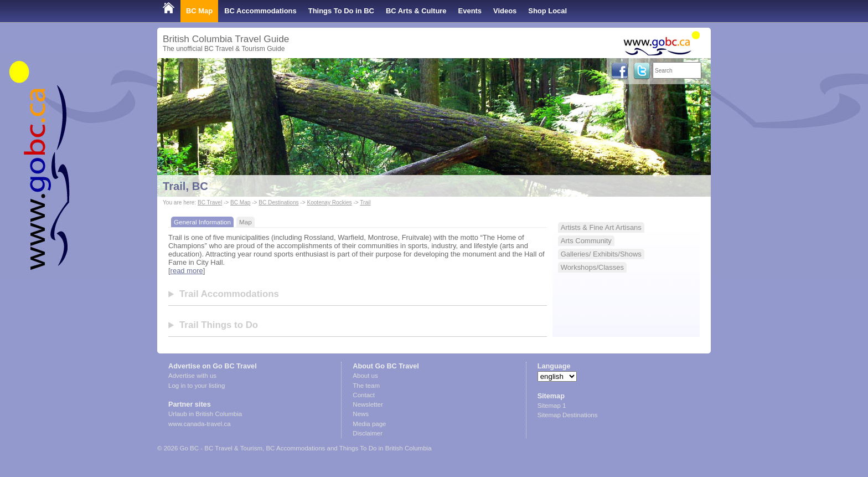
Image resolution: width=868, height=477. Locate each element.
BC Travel (210, 202)
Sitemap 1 (552, 406)
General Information (202, 222)
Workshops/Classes (592, 267)
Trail (365, 202)
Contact (364, 395)
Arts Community (586, 241)
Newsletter (368, 404)
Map (246, 222)
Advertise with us (192, 376)
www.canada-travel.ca (200, 424)
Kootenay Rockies (329, 202)
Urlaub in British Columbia (205, 414)
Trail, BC (185, 186)
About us (365, 376)
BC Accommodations (260, 11)
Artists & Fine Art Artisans (601, 227)
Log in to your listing (197, 386)
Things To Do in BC (341, 11)
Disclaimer (368, 433)
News (361, 414)
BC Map (199, 11)
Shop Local (547, 11)
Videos (505, 11)
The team (366, 386)
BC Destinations (278, 202)
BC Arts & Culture (416, 11)
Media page (369, 424)
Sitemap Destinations (568, 415)
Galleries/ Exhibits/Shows (601, 254)
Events (470, 11)
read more (187, 271)
